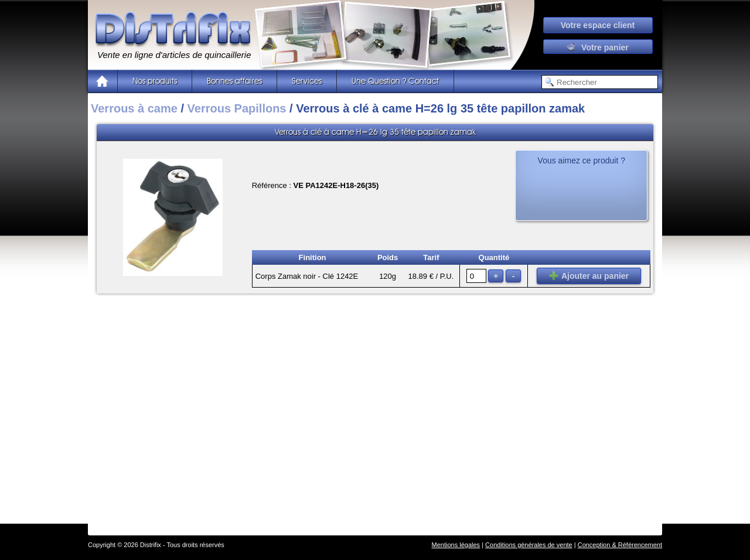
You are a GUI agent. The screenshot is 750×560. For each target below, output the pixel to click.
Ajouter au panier (589, 276)
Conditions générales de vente (529, 545)
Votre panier (598, 47)
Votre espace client (598, 25)
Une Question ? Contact (395, 81)
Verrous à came (134, 108)
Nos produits (155, 81)
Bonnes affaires (234, 81)
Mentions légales (456, 545)
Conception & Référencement (620, 545)
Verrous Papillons (237, 108)
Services (307, 81)
